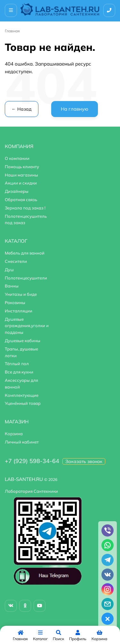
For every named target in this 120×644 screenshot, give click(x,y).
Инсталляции (19, 311)
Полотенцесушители (26, 278)
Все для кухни (19, 372)
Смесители (16, 261)
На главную (75, 109)
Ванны (12, 286)
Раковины (15, 302)
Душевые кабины (23, 341)
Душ (9, 270)
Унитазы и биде (21, 294)
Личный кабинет (22, 442)
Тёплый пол (17, 364)
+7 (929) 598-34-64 (32, 461)
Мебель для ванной (25, 253)
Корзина (14, 434)
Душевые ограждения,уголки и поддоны (27, 326)
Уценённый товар (23, 403)
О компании (17, 158)
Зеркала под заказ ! (25, 208)
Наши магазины (21, 175)
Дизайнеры (17, 191)
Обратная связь (21, 200)
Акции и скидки (21, 183)
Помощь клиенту (22, 167)
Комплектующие (22, 395)
